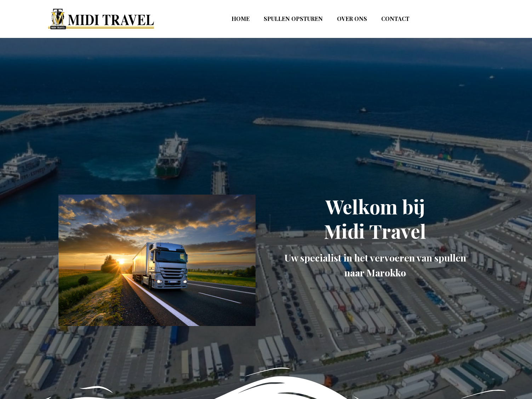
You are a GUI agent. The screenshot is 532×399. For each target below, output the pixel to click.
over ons (352, 19)
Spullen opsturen (293, 19)
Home (241, 19)
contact (395, 19)
